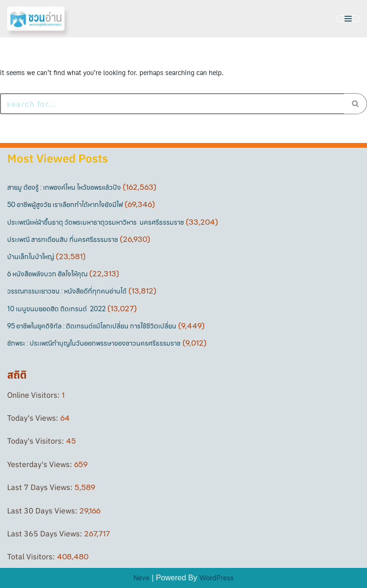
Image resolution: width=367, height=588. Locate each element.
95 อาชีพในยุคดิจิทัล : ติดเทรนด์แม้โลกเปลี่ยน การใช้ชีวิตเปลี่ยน (92, 326)
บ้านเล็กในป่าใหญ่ (31, 257)
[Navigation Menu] (348, 19)
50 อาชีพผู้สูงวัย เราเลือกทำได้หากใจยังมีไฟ (65, 205)
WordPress (216, 578)
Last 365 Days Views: (46, 534)
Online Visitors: (34, 395)
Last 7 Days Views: (41, 487)
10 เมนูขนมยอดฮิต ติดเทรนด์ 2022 (56, 309)
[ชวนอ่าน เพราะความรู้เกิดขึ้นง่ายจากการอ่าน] (36, 19)
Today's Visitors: (37, 441)
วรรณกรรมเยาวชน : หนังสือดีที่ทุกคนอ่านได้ (67, 291)
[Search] (172, 104)
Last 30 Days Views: (43, 511)
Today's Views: (34, 418)
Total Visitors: (32, 556)
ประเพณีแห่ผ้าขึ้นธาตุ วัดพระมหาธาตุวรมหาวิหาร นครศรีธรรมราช (96, 222)
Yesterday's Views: (41, 464)
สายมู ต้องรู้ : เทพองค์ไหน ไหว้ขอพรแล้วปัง (64, 187)
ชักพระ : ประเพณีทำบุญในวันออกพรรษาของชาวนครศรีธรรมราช (94, 343)
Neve (141, 578)
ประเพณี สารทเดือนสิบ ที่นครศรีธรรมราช (63, 240)
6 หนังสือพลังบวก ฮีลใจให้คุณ (47, 274)
